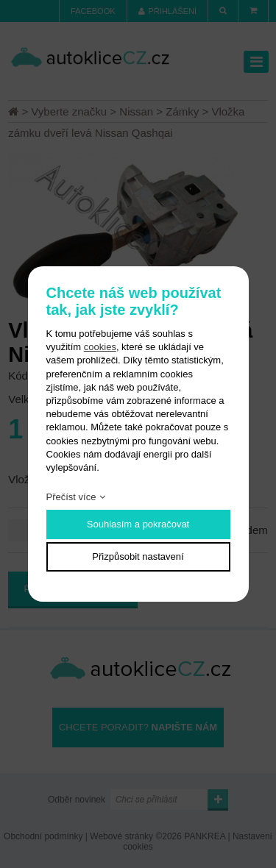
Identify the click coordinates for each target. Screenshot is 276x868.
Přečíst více (71, 497)
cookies (100, 347)
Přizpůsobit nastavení (138, 556)
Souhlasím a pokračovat (138, 524)
